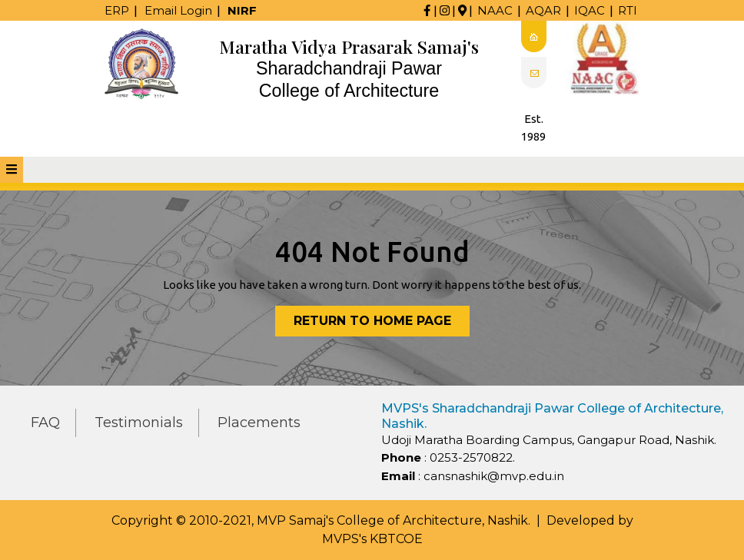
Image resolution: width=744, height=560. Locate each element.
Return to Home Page (382, 324)
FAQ (45, 422)
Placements (259, 422)
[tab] (12, 170)
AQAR (543, 10)
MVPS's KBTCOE (372, 539)
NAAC (495, 10)
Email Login (178, 10)
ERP (117, 10)
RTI (628, 10)
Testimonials (139, 422)
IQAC (590, 10)
